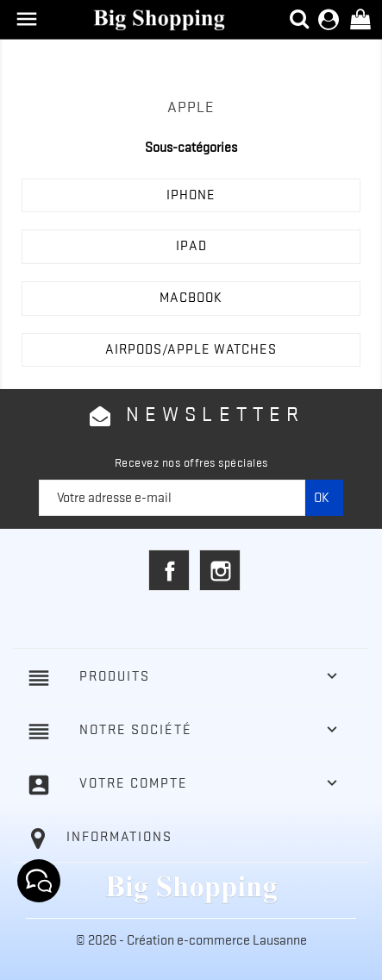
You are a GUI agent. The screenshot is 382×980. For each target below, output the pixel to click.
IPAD (191, 246)
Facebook (169, 570)
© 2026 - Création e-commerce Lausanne (191, 940)
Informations (119, 837)
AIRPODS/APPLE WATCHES (191, 349)
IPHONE (191, 195)
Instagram (220, 570)
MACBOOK (191, 298)
